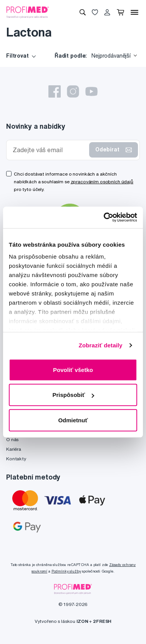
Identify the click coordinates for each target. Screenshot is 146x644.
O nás (12, 439)
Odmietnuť (73, 420)
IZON (82, 621)
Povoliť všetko (73, 369)
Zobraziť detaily (101, 345)
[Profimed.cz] (28, 12)
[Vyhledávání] (83, 12)
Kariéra (14, 449)
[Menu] (134, 12)
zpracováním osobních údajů (102, 182)
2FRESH (102, 621)
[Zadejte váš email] (49, 150)
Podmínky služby (66, 571)
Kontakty (16, 459)
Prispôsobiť (73, 395)
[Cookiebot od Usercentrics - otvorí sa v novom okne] (104, 217)
